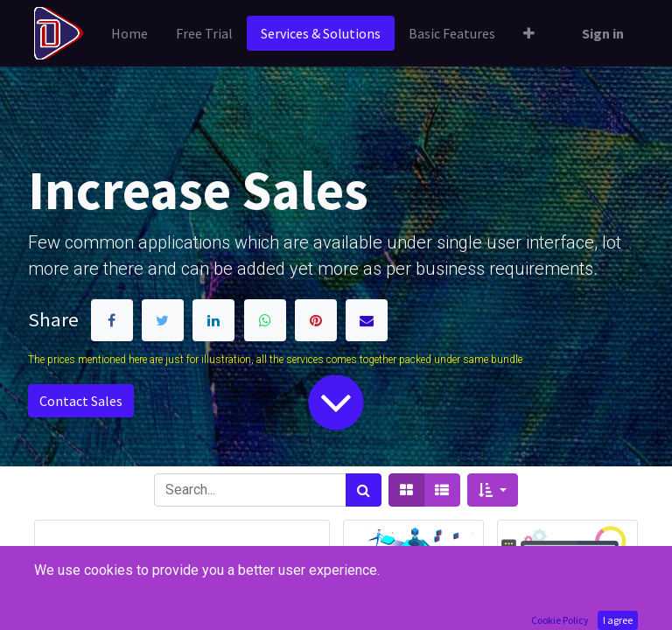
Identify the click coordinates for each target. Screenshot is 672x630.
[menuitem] (129, 33)
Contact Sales (81, 401)
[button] (529, 33)
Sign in (603, 33)
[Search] (364, 490)
